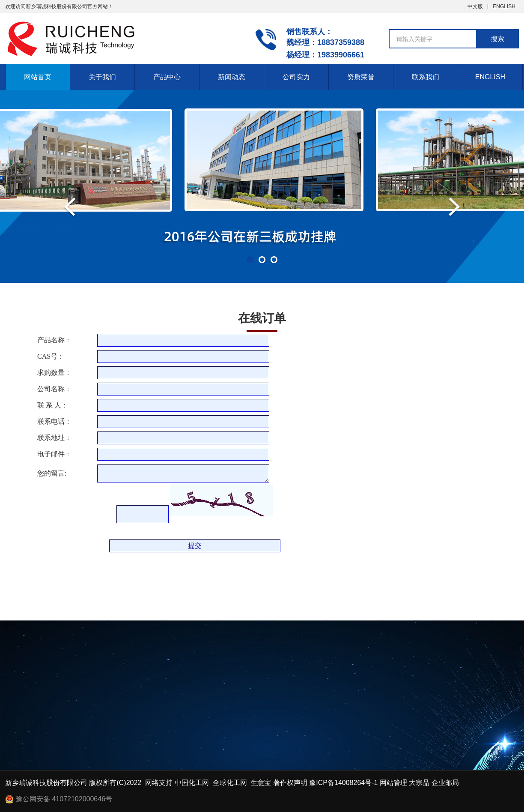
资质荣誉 (361, 77)
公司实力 (296, 77)
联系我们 (426, 77)
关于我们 (102, 77)
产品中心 (167, 77)
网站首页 (38, 77)
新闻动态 (232, 77)
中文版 (475, 6)
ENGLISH (504, 6)
